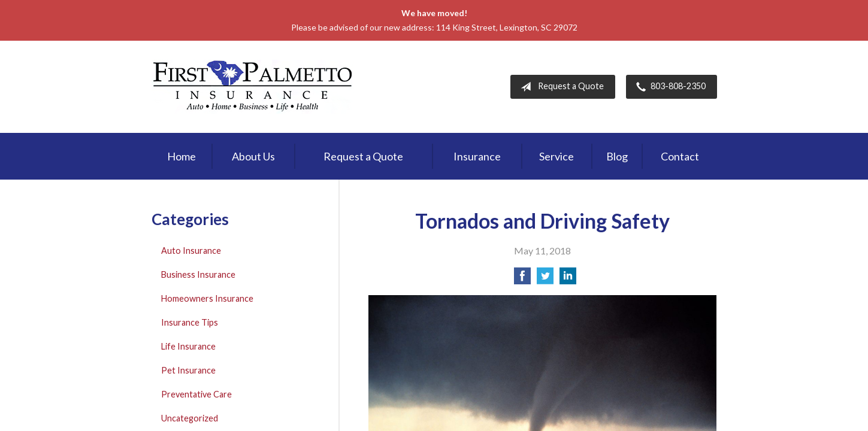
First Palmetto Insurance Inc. (253, 87)
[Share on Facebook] (522, 279)
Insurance (477, 156)
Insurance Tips (190, 322)
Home (182, 156)
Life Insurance (188, 346)
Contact (680, 156)
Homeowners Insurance (207, 298)
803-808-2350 (669, 87)
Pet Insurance (188, 370)
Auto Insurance (191, 251)
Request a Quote (560, 87)
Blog (617, 156)
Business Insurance (198, 274)
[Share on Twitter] (545, 279)
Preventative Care (196, 394)
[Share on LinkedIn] (568, 279)
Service (557, 156)
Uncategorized (190, 418)
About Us (253, 156)
